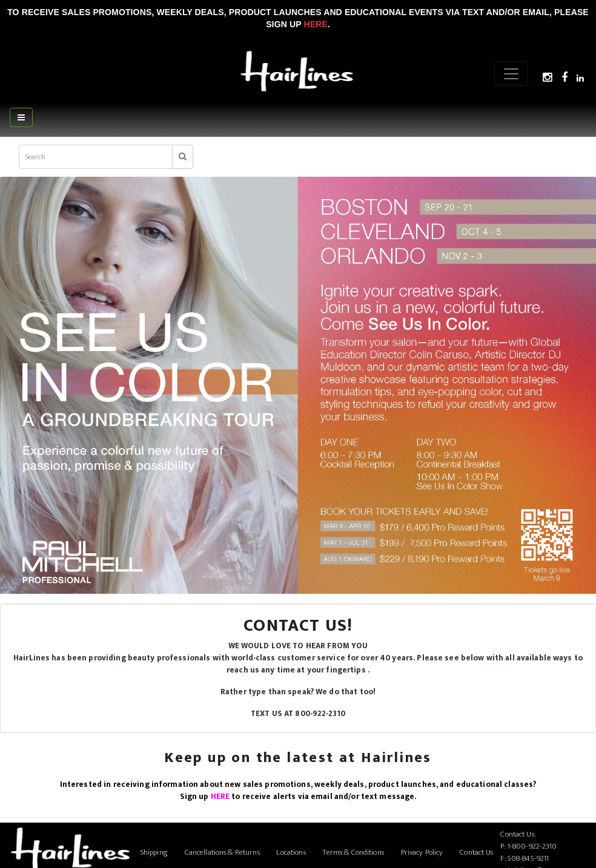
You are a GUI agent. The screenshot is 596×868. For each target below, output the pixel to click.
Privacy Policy (422, 852)
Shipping (154, 852)
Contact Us (476, 852)
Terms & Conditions (353, 852)
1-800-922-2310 (532, 846)
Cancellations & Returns (222, 852)
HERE (220, 797)
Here (315, 24)
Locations (291, 852)
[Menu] (511, 74)
